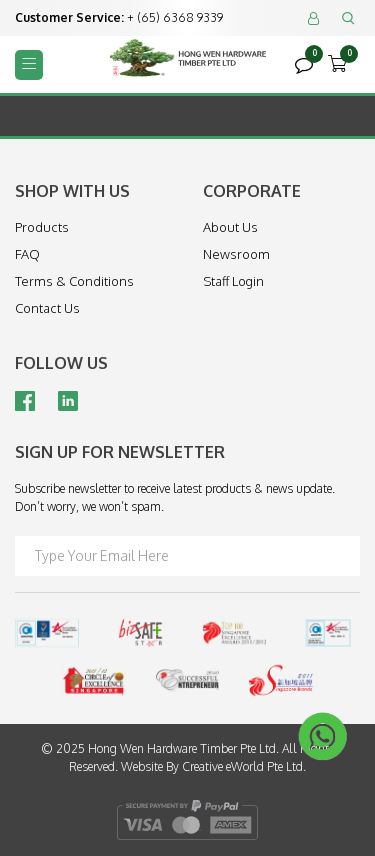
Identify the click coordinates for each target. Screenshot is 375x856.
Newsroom (236, 254)
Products (42, 227)
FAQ (27, 254)
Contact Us (47, 308)
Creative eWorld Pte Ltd (242, 766)
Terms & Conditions (74, 281)
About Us (230, 227)
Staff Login (233, 281)
